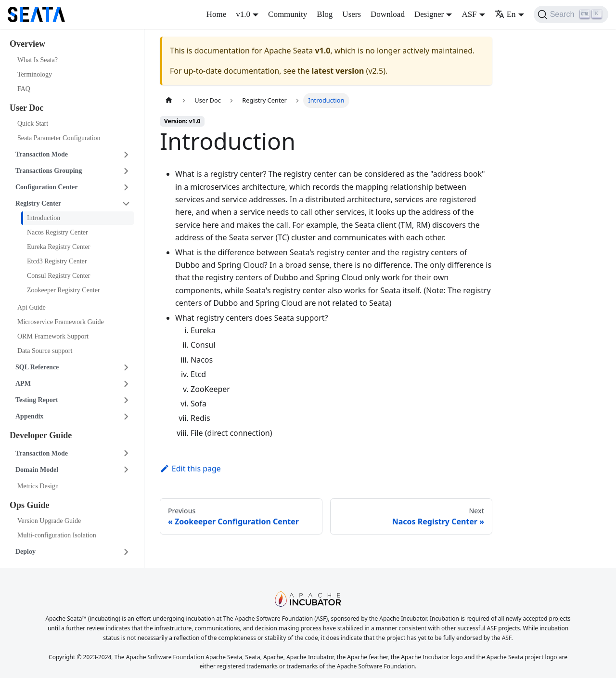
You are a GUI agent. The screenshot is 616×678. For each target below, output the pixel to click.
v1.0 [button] (243, 14)
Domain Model (37, 470)
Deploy (26, 552)
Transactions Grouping (49, 171)
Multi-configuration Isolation (57, 535)
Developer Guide (41, 435)
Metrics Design (38, 486)
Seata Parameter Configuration (59, 138)
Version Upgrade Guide (49, 521)
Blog (325, 14)
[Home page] (169, 100)
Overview (27, 44)
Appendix (29, 416)
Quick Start (33, 124)
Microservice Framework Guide (61, 322)
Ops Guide (30, 505)
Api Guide (32, 307)
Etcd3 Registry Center (57, 261)
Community (288, 14)
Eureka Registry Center (58, 247)
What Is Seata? (38, 60)
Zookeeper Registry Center (64, 290)
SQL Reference (37, 367)
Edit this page (190, 469)
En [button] (505, 14)
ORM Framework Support (53, 336)
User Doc (26, 108)
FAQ (24, 89)
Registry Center (38, 203)
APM (23, 384)
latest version (338, 71)
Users (352, 14)
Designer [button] (429, 14)
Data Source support (45, 351)
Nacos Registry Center (58, 232)
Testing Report (37, 400)
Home (217, 14)
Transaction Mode (42, 154)
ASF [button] (469, 14)
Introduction (44, 218)
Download (388, 14)
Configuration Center (47, 187)
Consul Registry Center (58, 276)
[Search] (571, 14)
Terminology (35, 74)
